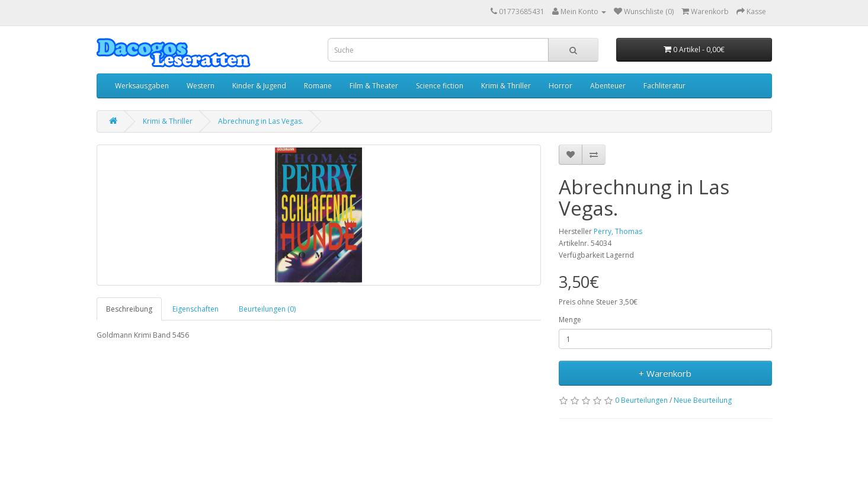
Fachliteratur (664, 86)
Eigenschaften (196, 309)
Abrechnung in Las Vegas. (261, 121)
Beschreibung (129, 309)
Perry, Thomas (618, 231)
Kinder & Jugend (259, 86)
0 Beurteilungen (641, 400)
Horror (560, 86)
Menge (570, 320)
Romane (318, 86)
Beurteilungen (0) (267, 309)
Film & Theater (374, 86)
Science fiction (440, 86)
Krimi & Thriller (506, 86)
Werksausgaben (142, 86)
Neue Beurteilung (703, 400)
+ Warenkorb (665, 373)
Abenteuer (608, 86)
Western (201, 86)
